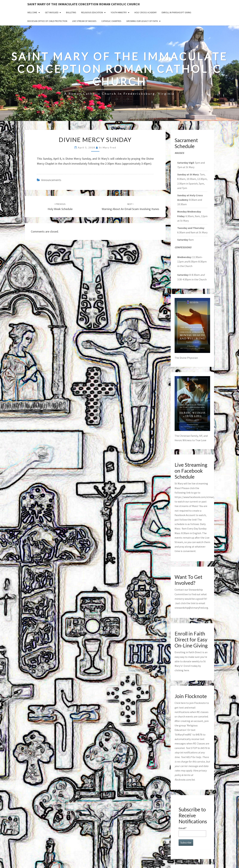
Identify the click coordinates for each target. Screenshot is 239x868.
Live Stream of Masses (84, 21)
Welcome (32, 12)
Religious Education (92, 12)
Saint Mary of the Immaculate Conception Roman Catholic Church (84, 4)
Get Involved (52, 12)
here (186, 670)
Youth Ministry (119, 12)
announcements (51, 180)
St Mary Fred (107, 147)
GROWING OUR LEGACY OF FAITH (142, 21)
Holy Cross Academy (146, 12)
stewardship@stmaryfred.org (191, 608)
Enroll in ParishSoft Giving (176, 12)
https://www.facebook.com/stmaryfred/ (197, 497)
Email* (192, 832)
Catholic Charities (111, 21)
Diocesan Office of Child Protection (47, 21)
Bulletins (71, 12)
